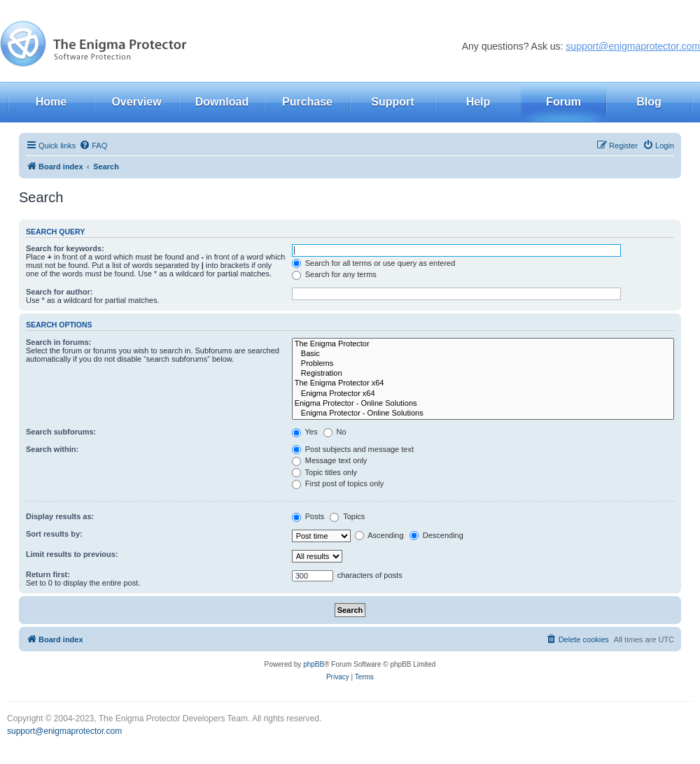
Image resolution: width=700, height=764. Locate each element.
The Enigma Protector (483, 344)
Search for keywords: (65, 248)
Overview (136, 102)
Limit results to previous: (72, 554)
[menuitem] (93, 146)
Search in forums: (59, 342)
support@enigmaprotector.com (633, 46)
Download (222, 102)
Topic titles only (324, 472)
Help (478, 102)
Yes (305, 432)
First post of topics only (338, 483)
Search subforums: (61, 432)
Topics (347, 516)
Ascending (379, 535)
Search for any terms (334, 274)
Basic (483, 354)
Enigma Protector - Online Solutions (483, 404)
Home (51, 102)
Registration (483, 374)
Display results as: (60, 516)
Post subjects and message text (353, 449)
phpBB (314, 664)
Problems (483, 364)
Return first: (48, 574)
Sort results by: (54, 534)
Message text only (330, 460)
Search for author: (59, 292)
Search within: (52, 449)
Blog (649, 102)
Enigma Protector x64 (483, 394)
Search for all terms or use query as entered (374, 263)
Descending (436, 535)
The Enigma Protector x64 (483, 383)
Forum (563, 102)
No (335, 432)
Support (392, 102)
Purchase (307, 102)
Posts (308, 516)
